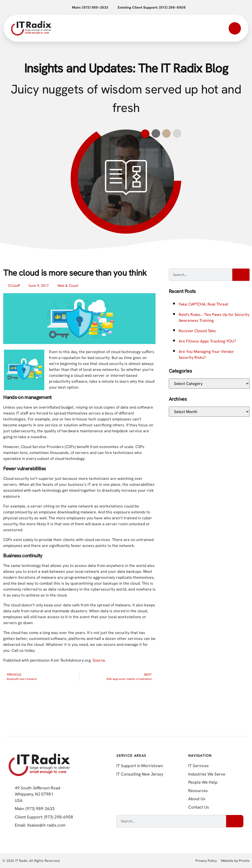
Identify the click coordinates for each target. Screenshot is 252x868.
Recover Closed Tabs (197, 331)
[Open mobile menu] (235, 28)
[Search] (241, 275)
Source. (99, 660)
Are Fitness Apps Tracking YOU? (207, 341)
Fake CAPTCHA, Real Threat (204, 304)
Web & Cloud (68, 286)
